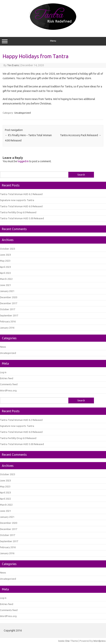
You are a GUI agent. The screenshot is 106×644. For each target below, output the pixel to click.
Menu (53, 41)
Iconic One (64, 641)
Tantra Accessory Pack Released (81, 135)
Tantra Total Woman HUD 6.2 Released (21, 194)
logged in (23, 161)
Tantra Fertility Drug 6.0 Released (18, 212)
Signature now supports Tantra (17, 200)
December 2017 (9, 303)
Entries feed (7, 378)
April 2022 (5, 273)
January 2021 (7, 291)
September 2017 (9, 315)
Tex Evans (13, 65)
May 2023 (5, 261)
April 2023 (5, 267)
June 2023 (5, 255)
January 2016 (7, 328)
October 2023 (8, 249)
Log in (3, 372)
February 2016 (8, 321)
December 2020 (9, 297)
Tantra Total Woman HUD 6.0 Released (21, 206)
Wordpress (100, 641)
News (3, 347)
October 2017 (8, 309)
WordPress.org (8, 390)
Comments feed (9, 384)
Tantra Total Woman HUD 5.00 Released (22, 218)
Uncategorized (22, 113)
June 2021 (5, 285)
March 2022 (6, 279)
